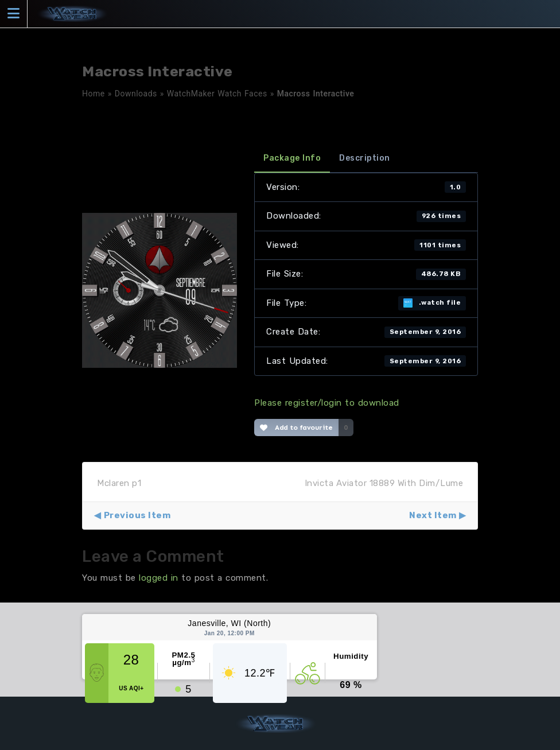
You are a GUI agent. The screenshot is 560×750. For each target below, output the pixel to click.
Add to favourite (296, 428)
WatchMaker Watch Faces (217, 94)
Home (94, 94)
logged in (159, 578)
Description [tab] (365, 158)
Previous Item (137, 515)
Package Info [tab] (292, 158)
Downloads (136, 94)
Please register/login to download (327, 403)
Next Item (433, 515)
